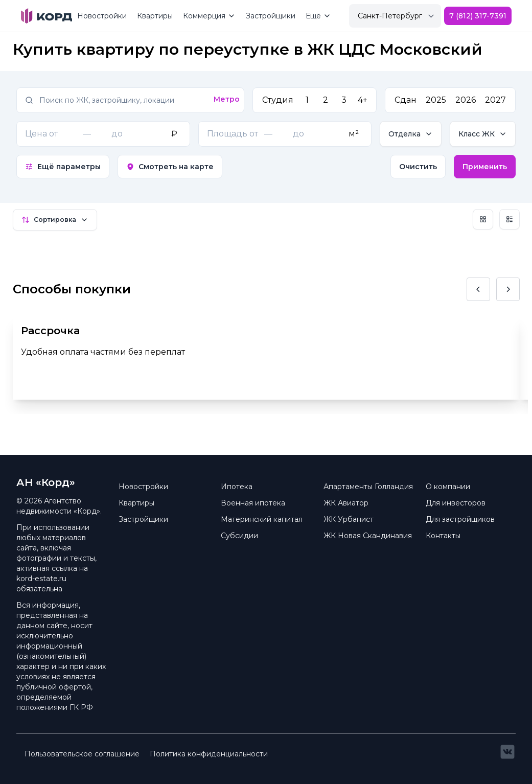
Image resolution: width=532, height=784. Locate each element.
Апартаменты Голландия (368, 487)
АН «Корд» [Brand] (46, 482)
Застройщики (271, 16)
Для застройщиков (460, 519)
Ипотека (237, 487)
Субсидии (239, 536)
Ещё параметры (63, 167)
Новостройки (102, 16)
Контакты (443, 536)
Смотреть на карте (170, 167)
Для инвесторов (456, 503)
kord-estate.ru (41, 579)
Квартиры (155, 16)
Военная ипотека (253, 503)
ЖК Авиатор (346, 503)
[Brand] (47, 16)
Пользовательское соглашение (82, 754)
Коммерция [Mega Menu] (209, 16)
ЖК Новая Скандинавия (368, 536)
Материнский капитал (262, 519)
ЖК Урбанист (349, 519)
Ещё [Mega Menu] (318, 16)
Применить (485, 167)
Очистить (418, 167)
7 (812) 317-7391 (478, 16)
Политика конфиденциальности (209, 754)
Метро (227, 99)
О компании (448, 487)
